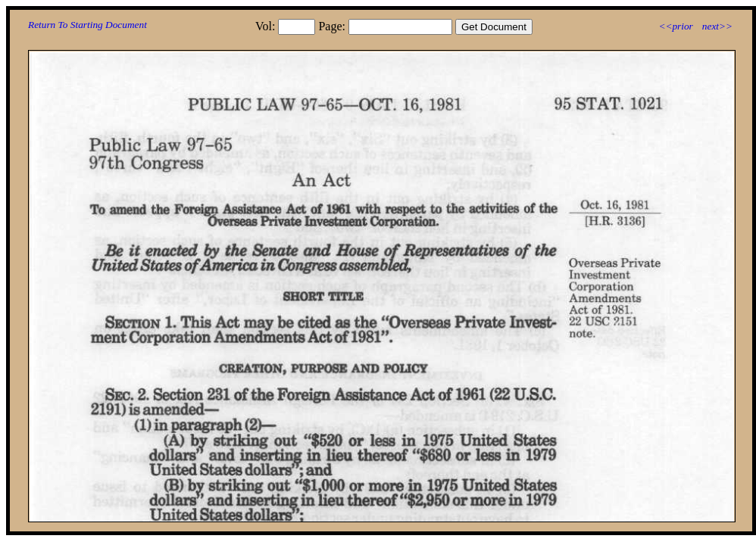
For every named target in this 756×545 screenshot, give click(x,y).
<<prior (675, 26)
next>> (717, 26)
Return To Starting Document (87, 25)
